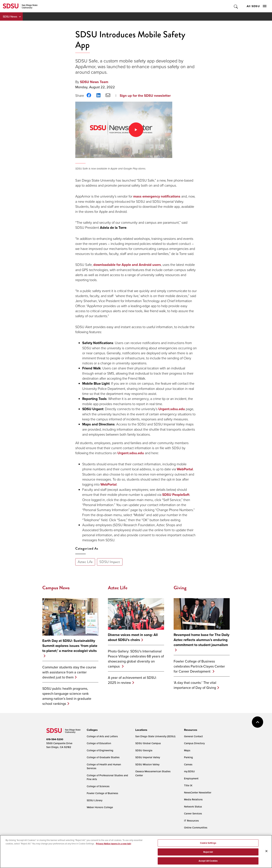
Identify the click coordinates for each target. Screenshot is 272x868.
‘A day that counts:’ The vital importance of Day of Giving (195, 685)
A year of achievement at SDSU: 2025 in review (132, 680)
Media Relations (193, 799)
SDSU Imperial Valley (148, 757)
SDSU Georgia (144, 750)
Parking (188, 757)
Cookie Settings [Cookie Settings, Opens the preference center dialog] (208, 843)
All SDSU (257, 6)
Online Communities (196, 828)
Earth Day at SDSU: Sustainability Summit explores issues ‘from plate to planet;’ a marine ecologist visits (70, 646)
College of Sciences (98, 786)
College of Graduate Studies (103, 757)
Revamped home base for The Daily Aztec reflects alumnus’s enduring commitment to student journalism (201, 640)
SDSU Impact (110, 562)
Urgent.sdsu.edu (172, 409)
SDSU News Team (94, 82)
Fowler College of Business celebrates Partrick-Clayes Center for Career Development (199, 666)
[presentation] (92, 730)
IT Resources (191, 821)
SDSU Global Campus (148, 743)
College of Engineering (100, 750)
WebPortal (185, 469)
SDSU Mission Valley (147, 764)
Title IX (188, 785)
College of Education (99, 743)
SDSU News (10, 16)
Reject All (208, 852)
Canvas (188, 764)
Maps (187, 750)
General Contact (193, 736)
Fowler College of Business (102, 793)
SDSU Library (95, 800)
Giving (180, 588)
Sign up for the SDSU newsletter (145, 96)
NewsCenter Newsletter (198, 792)
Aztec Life (85, 562)
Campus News (56, 588)
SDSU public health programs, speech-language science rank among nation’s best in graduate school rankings (67, 696)
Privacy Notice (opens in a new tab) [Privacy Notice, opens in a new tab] (114, 844)
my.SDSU (189, 771)
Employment (191, 778)
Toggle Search (236, 6)
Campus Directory (194, 743)
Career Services (193, 813)
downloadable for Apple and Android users (127, 265)
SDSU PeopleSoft (176, 495)
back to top (258, 722)
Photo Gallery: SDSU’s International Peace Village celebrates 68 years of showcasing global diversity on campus (136, 659)
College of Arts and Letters (102, 736)
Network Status (193, 807)
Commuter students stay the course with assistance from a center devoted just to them (69, 672)
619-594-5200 (55, 739)
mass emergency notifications (157, 196)
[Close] (266, 851)
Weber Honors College (100, 807)
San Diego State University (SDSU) (155, 736)
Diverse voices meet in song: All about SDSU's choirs (133, 637)
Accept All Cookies (208, 861)
